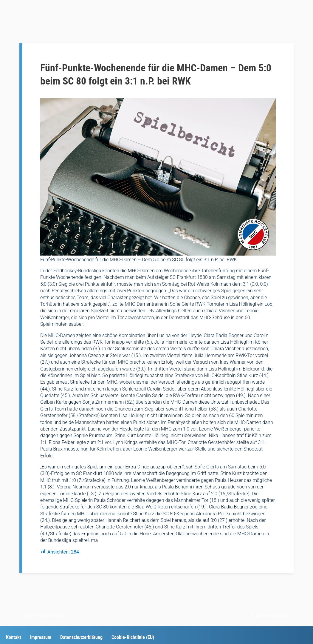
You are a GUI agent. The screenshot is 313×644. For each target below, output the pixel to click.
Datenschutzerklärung (81, 637)
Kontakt (14, 637)
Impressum (41, 637)
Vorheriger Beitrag (41, 615)
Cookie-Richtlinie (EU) (133, 637)
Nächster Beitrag (273, 615)
